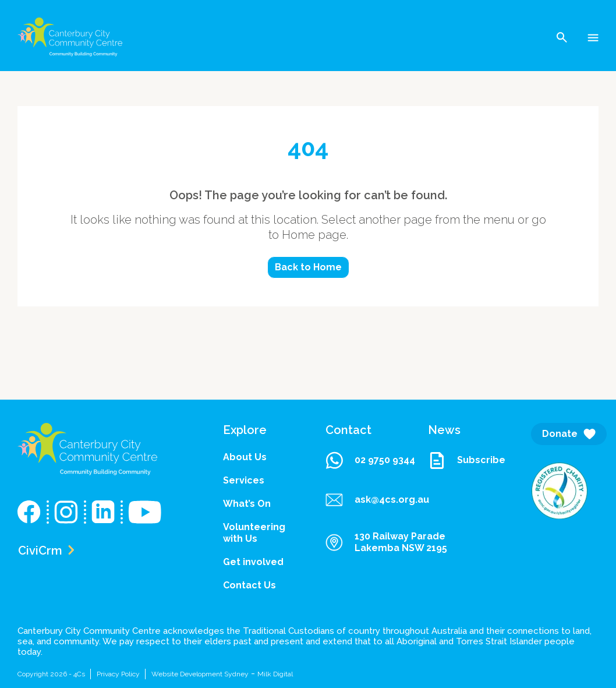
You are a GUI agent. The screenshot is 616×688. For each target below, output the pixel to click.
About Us (245, 457)
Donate (569, 434)
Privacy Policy (118, 674)
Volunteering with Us (254, 533)
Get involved (253, 562)
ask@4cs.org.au (359, 500)
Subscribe (462, 460)
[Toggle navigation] (593, 37)
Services (244, 480)
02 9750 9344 (370, 460)
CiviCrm (46, 551)
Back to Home (308, 267)
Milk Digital (275, 674)
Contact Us (249, 585)
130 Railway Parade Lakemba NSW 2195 (386, 542)
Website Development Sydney (200, 674)
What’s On (247, 504)
